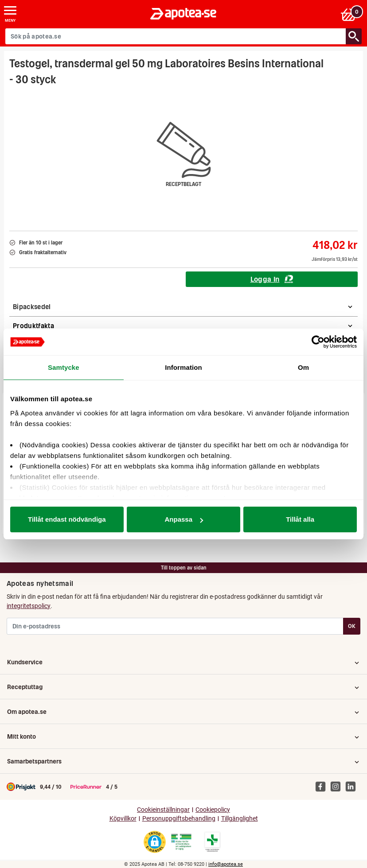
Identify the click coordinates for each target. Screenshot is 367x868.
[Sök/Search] (354, 36)
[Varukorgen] (351, 14)
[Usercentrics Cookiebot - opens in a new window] (318, 342)
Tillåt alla (300, 519)
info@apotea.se (226, 864)
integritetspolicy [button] (29, 606)
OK (352, 626)
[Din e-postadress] (175, 626)
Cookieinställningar (163, 810)
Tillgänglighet (240, 819)
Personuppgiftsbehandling (179, 819)
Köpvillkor (123, 819)
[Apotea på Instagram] (338, 787)
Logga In (272, 279)
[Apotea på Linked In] (353, 787)
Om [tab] (303, 367)
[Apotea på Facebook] (323, 787)
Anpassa (184, 519)
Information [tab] (183, 367)
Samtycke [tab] (64, 367)
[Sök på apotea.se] (176, 36)
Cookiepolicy (213, 810)
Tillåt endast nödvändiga (67, 519)
